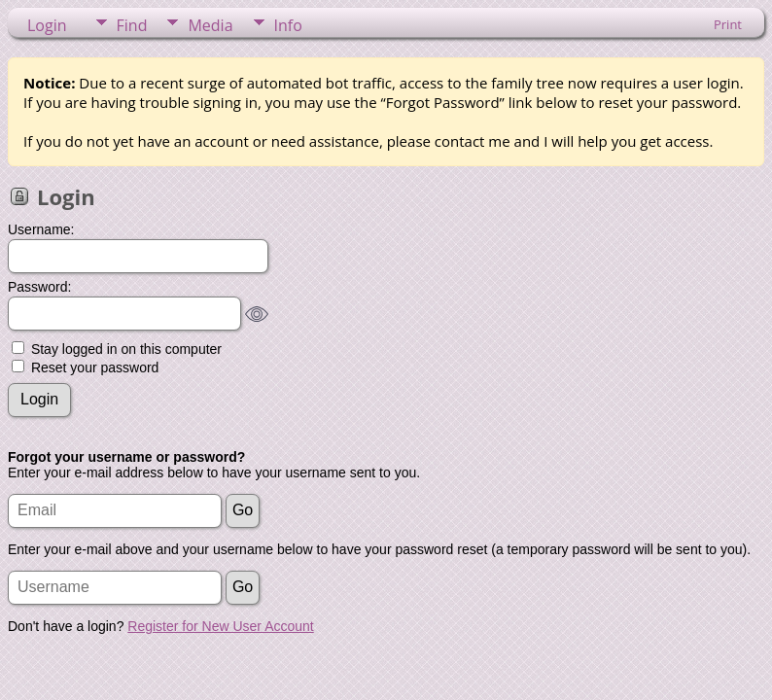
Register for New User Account (220, 626)
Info (288, 25)
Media (210, 25)
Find (132, 25)
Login (47, 25)
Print (728, 24)
